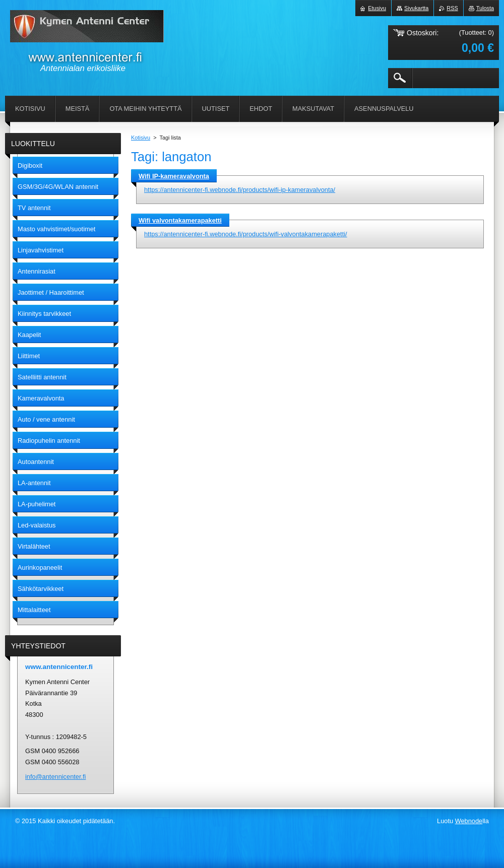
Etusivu (377, 8)
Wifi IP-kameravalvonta (174, 176)
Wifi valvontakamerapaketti (180, 220)
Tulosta (485, 8)
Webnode (469, 821)
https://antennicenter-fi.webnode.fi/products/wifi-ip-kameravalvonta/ (240, 190)
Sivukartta (416, 8)
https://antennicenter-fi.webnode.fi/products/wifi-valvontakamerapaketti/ (246, 234)
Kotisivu (141, 138)
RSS (452, 8)
